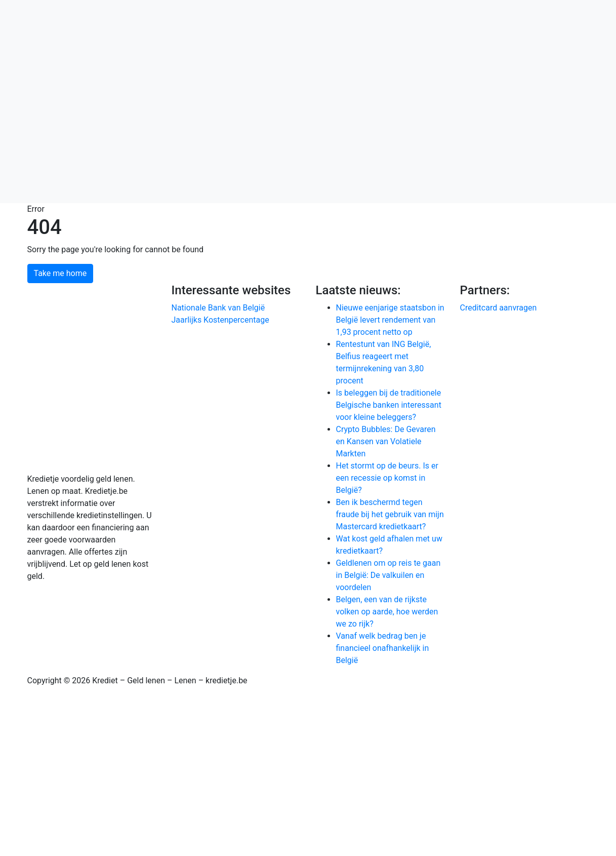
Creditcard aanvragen (499, 308)
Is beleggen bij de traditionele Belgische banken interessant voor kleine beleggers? (389, 405)
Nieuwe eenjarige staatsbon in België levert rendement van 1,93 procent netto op (390, 320)
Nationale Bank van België (218, 308)
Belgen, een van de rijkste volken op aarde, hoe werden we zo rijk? (387, 612)
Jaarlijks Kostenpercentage (220, 320)
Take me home (60, 273)
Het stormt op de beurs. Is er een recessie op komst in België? (387, 478)
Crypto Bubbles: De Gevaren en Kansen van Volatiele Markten (386, 441)
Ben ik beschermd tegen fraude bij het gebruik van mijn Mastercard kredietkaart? (390, 514)
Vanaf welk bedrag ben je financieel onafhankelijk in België (383, 648)
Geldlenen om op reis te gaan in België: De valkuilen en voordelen (388, 575)
